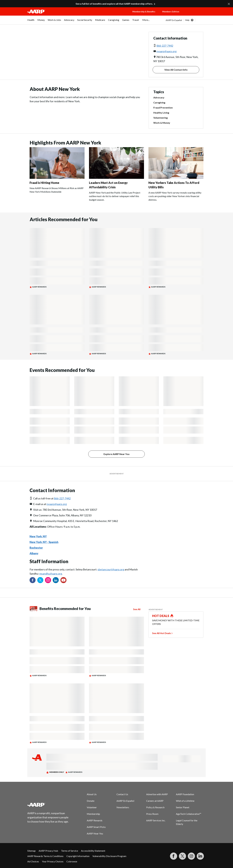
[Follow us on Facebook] (33, 580)
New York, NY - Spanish (44, 542)
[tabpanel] (186, 20)
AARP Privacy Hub (48, 851)
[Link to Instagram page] (48, 580)
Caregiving (159, 102)
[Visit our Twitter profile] (40, 580)
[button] (195, 14)
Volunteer (92, 807)
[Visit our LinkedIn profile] (56, 580)
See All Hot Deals (162, 633)
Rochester (36, 548)
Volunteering (160, 118)
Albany (34, 553)
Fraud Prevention (163, 108)
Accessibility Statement (93, 851)
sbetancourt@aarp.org (111, 569)
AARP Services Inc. (156, 820)
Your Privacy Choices (53, 861)
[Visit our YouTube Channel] (63, 580)
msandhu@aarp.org (51, 574)
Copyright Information (78, 856)
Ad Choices (33, 861)
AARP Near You (95, 833)
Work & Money (162, 123)
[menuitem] (31, 21)
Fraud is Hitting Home (44, 183)
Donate (91, 801)
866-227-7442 (165, 46)
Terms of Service (70, 851)
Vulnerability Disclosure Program (109, 856)
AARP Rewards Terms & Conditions (45, 856)
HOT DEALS (161, 616)
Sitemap (32, 851)
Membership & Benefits (144, 12)
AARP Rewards (95, 820)
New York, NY (38, 536)
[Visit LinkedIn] (200, 856)
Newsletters (123, 807)
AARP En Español (174, 20)
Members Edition (171, 12)
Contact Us (122, 794)
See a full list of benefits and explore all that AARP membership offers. (114, 4)
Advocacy (159, 97)
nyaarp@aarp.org (167, 51)
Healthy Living (161, 113)
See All (137, 609)
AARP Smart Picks (96, 827)
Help (187, 20)
